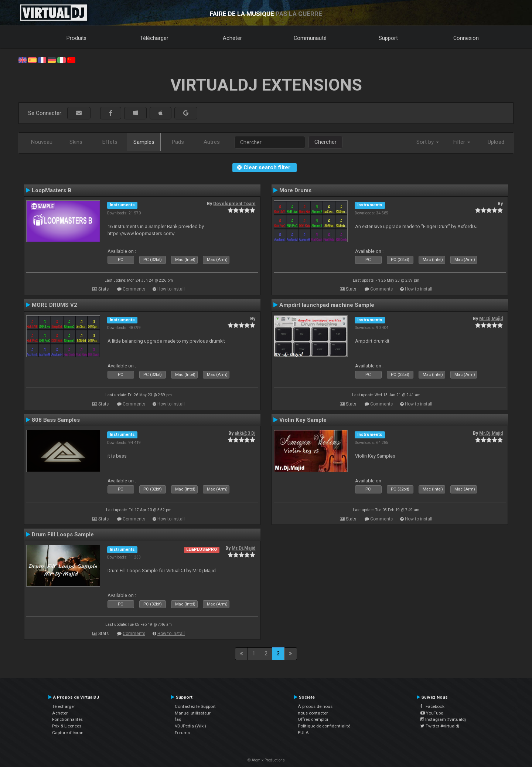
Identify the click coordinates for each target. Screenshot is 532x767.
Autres (212, 142)
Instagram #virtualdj (443, 719)
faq (178, 719)
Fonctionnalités (67, 719)
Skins (76, 142)
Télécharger (154, 38)
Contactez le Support (195, 706)
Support (388, 38)
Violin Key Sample (303, 420)
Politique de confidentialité (324, 726)
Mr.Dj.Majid (491, 319)
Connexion (466, 38)
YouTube (432, 713)
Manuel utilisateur (193, 713)
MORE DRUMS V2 (54, 305)
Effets (110, 142)
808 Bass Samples (56, 420)
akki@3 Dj (245, 433)
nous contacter (313, 713)
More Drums (295, 190)
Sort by (428, 142)
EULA (303, 733)
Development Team (234, 204)
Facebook (432, 706)
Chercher (325, 142)
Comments (134, 289)
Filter (462, 142)
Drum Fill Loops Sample (63, 534)
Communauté (310, 38)
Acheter (232, 38)
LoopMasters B (52, 190)
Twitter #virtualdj (440, 726)
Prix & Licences (67, 726)
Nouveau (42, 142)
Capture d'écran (68, 733)
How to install (171, 289)
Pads (178, 142)
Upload (496, 142)
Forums (182, 733)
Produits (76, 38)
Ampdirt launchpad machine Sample (327, 305)
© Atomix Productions (266, 760)
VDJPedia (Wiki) (190, 726)
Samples (144, 142)
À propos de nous (315, 706)
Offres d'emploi (313, 719)
